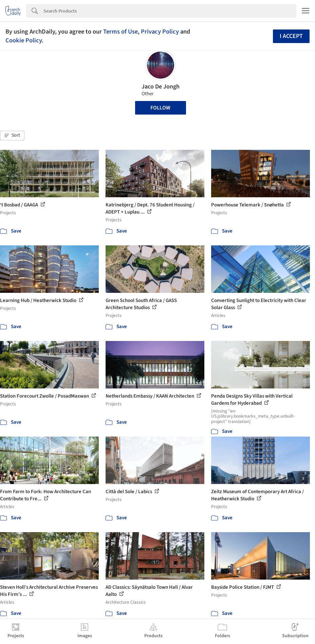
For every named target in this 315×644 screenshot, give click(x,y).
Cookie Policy (24, 40)
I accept (291, 36)
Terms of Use (121, 32)
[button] (12, 136)
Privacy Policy (160, 32)
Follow (160, 108)
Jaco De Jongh (161, 87)
